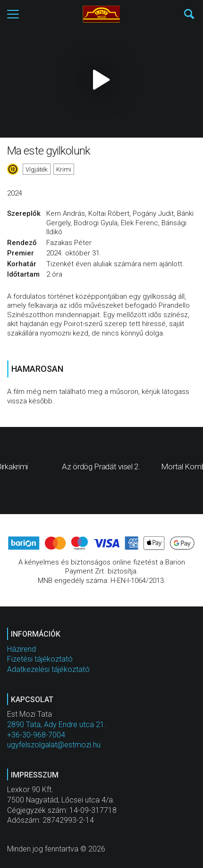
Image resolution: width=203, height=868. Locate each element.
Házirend (21, 649)
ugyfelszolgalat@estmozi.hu (54, 745)
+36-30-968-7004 (36, 735)
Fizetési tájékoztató (40, 659)
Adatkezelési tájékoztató (48, 669)
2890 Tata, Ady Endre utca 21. (57, 725)
